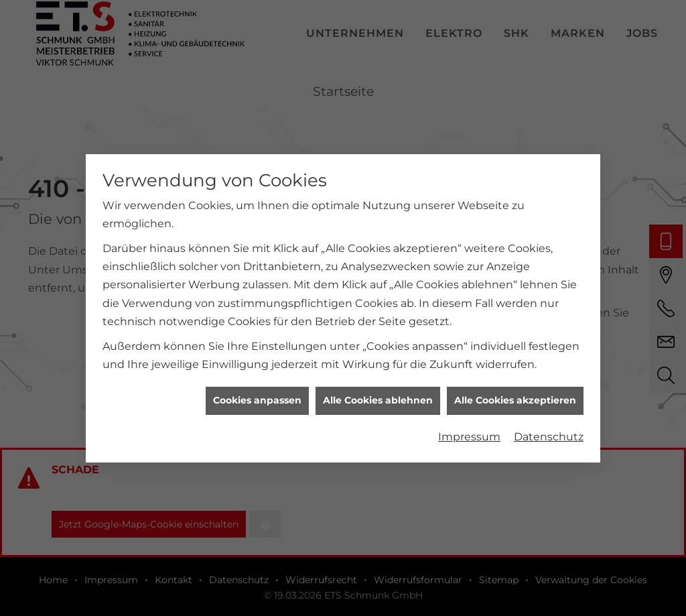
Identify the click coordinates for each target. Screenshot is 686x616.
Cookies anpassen (257, 397)
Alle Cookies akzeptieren (515, 397)
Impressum (469, 434)
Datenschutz (549, 434)
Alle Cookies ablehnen (378, 397)
